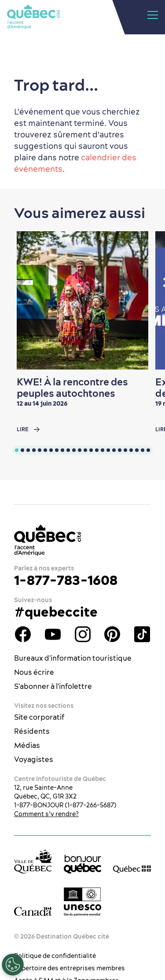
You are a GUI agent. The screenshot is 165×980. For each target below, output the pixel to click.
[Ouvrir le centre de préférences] (13, 965)
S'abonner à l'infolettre (53, 686)
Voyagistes (34, 759)
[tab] (17, 450)
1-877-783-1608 (66, 580)
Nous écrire (34, 672)
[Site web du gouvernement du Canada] (33, 911)
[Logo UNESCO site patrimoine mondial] (83, 902)
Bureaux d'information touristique (73, 658)
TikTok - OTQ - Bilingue (142, 634)
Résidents (32, 731)
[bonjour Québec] (83, 864)
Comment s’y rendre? (46, 814)
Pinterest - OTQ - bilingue (112, 634)
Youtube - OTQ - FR (53, 634)
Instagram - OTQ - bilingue (83, 634)
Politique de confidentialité (55, 956)
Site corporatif (39, 717)
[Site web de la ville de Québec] (33, 861)
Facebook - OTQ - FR (23, 634)
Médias (27, 745)
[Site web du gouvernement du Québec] (132, 869)
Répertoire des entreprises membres (70, 968)
